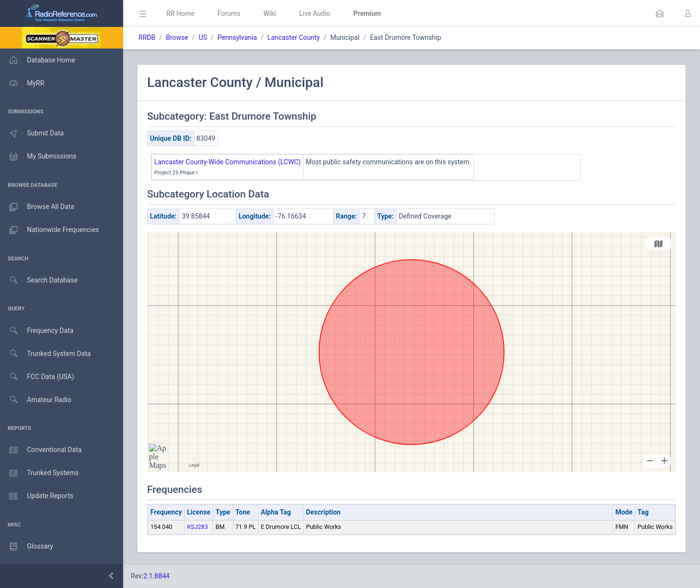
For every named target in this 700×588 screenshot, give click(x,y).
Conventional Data (41, 450)
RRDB (147, 37)
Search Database (39, 280)
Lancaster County (294, 37)
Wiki (270, 13)
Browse (177, 37)
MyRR (22, 83)
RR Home (180, 13)
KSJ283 (198, 527)
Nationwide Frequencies (50, 230)
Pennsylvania (237, 37)
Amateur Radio (36, 400)
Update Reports (37, 496)
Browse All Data (37, 207)
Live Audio (315, 13)
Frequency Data (37, 331)
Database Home (37, 60)
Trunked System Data (45, 354)
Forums (229, 13)
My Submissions (38, 157)
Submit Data (32, 134)
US (203, 37)
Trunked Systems (39, 473)
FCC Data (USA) (37, 377)
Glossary (26, 547)
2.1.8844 (156, 576)
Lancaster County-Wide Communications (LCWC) (228, 162)
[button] (660, 13)
